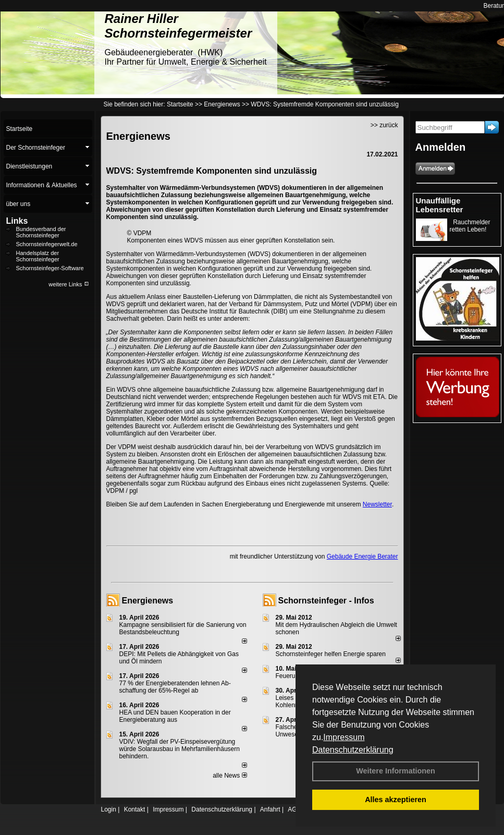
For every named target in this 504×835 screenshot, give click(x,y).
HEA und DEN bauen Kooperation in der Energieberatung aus (175, 716)
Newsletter (377, 504)
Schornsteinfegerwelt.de (47, 244)
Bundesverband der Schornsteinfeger (41, 232)
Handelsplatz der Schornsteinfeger (38, 256)
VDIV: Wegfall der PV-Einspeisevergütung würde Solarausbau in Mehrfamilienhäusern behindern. (180, 749)
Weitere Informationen (396, 771)
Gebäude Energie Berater (362, 556)
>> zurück (384, 125)
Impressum (344, 737)
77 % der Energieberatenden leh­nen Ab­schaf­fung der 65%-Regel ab (175, 687)
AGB (294, 809)
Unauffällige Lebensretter (440, 205)
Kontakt (135, 809)
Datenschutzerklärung (353, 750)
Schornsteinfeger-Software (50, 268)
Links (17, 221)
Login (109, 809)
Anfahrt (270, 809)
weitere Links (69, 284)
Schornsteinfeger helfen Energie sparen (331, 654)
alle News (230, 776)
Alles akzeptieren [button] (396, 800)
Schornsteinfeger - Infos (326, 601)
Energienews (148, 601)
